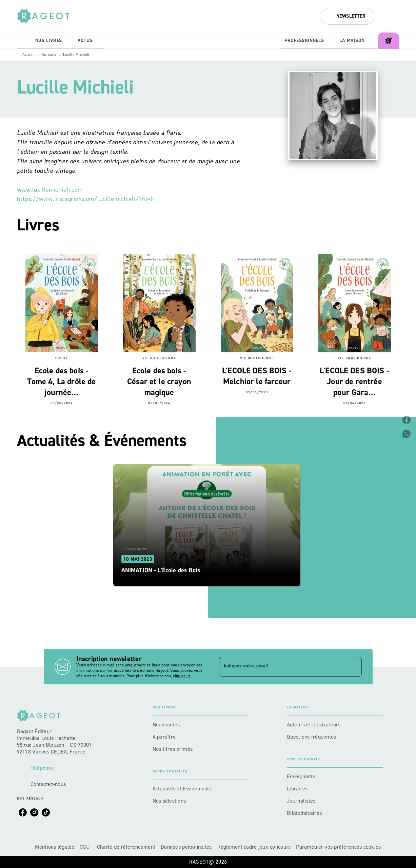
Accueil (29, 55)
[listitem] (23, 812)
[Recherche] (391, 16)
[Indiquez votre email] (282, 667)
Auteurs (49, 55)
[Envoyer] (354, 667)
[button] (348, 16)
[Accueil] (45, 16)
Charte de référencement (126, 847)
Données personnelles (186, 847)
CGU (86, 847)
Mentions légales (54, 847)
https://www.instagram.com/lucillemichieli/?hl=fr (86, 199)
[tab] (24, 41)
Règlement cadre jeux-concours (254, 847)
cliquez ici (182, 676)
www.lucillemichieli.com (50, 190)
